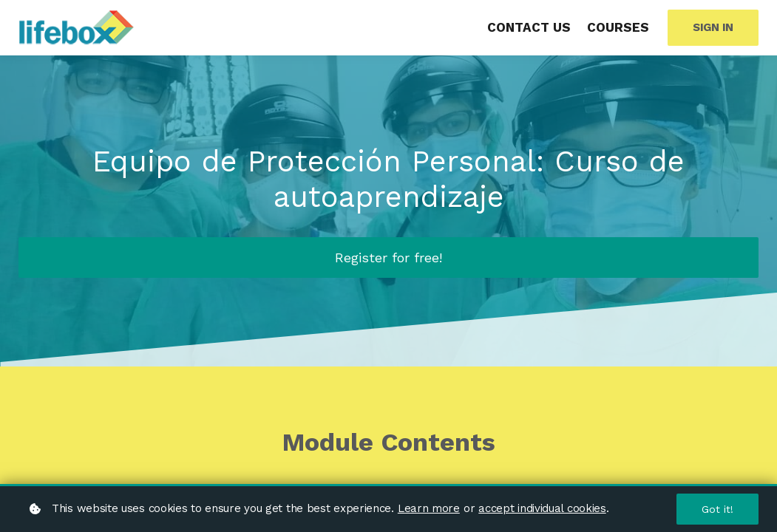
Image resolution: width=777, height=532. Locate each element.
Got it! (717, 509)
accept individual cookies (542, 508)
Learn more (429, 508)
